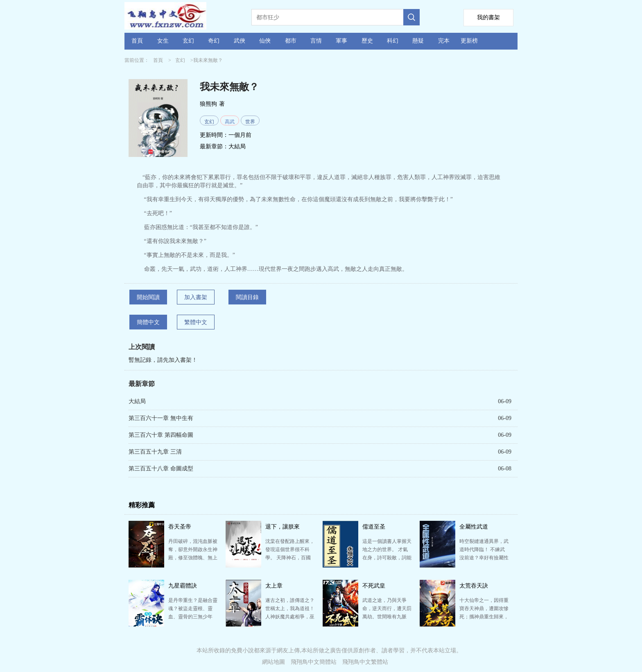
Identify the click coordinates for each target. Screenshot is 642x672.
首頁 (137, 41)
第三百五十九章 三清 (155, 452)
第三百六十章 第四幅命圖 (161, 435)
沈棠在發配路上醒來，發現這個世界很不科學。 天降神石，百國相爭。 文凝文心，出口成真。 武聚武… (290, 558)
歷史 (367, 41)
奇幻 (214, 41)
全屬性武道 (474, 527)
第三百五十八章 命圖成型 (161, 469)
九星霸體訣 (183, 586)
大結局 (237, 146)
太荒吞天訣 (474, 586)
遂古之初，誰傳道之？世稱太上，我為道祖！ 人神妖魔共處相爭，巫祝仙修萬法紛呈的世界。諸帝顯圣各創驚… (290, 617)
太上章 (274, 586)
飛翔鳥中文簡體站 (314, 662)
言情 (316, 41)
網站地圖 (274, 662)
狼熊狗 (208, 104)
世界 (250, 122)
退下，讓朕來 (283, 527)
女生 (163, 41)
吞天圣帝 (180, 527)
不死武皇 (374, 586)
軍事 (341, 41)
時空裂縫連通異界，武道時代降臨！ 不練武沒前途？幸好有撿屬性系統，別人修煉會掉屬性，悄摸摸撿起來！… (484, 558)
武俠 (240, 41)
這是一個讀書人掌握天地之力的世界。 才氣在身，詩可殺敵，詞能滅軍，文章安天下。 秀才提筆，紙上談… (387, 558)
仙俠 (265, 41)
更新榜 (469, 41)
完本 (444, 41)
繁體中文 (196, 322)
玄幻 (188, 41)
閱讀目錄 (247, 297)
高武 (230, 122)
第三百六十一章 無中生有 (161, 418)
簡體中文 (148, 322)
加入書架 (196, 297)
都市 (291, 41)
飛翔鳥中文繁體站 (365, 662)
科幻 (393, 41)
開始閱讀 (148, 297)
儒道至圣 (374, 527)
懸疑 (418, 41)
